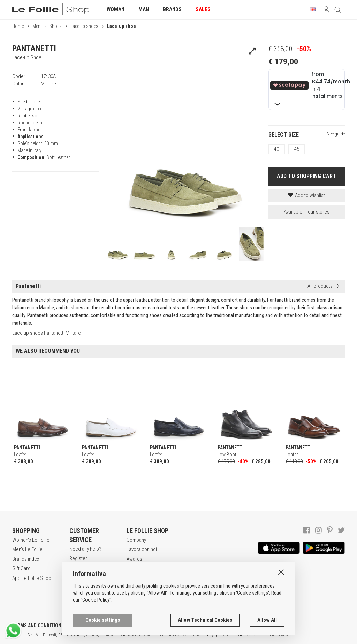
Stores (134, 568)
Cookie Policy (96, 640)
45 (297, 149)
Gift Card (21, 568)
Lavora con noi (142, 549)
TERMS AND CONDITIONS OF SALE (47, 626)
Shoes (55, 26)
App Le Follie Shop (32, 578)
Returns (77, 595)
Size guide (336, 134)
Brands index (26, 559)
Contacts (136, 578)
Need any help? (85, 549)
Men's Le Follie (27, 549)
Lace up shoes (84, 26)
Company (136, 540)
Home (18, 26)
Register (78, 558)
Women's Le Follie (31, 540)
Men (36, 26)
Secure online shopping (84, 572)
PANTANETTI (34, 48)
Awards (134, 559)
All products (320, 286)
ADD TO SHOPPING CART (306, 176)
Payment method (87, 585)
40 (276, 149)
